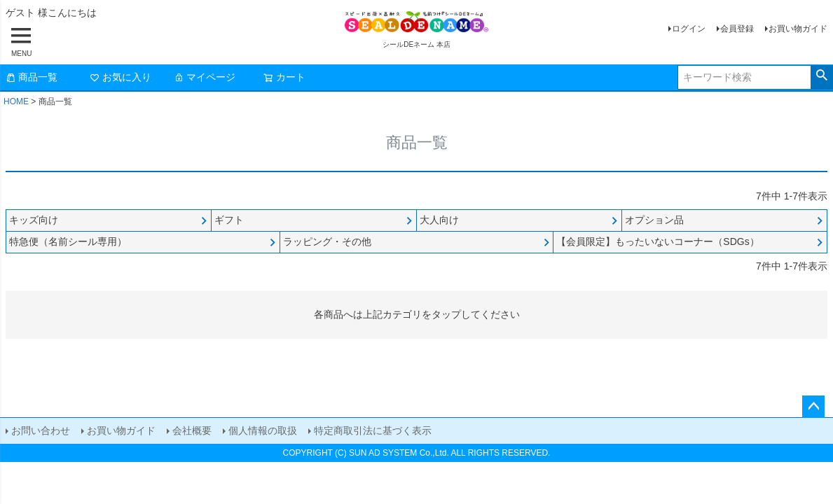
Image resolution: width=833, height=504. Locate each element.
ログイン (689, 29)
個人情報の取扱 (263, 430)
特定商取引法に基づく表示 (373, 430)
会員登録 (737, 29)
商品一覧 (32, 77)
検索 (821, 76)
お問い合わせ (41, 430)
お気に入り (121, 77)
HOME (16, 101)
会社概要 (192, 430)
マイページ (205, 77)
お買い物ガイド (798, 29)
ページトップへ (813, 407)
